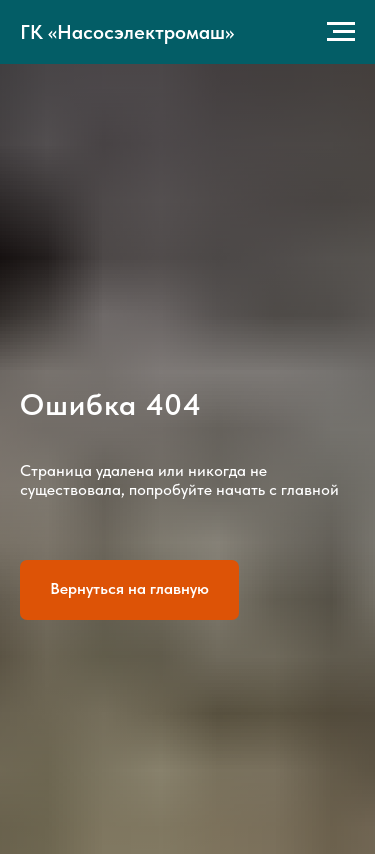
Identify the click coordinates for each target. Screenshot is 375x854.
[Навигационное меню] (341, 32)
